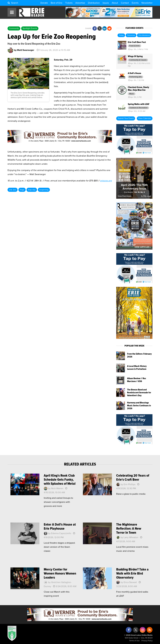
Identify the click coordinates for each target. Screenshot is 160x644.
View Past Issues (125, 196)
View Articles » (143, 247)
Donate (44, 3)
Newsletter (147, 3)
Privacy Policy (147, 641)
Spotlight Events (30, 28)
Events (135, 3)
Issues (106, 3)
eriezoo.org (106, 181)
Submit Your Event (126, 118)
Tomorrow (131, 35)
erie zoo (13, 190)
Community (14, 28)
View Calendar (145, 118)
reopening (44, 190)
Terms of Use (134, 641)
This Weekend (144, 35)
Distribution (94, 3)
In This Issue (146, 196)
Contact (125, 3)
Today (121, 35)
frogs (22, 190)
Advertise (80, 3)
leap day (32, 190)
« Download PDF (127, 245)
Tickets (69, 3)
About (115, 3)
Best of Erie (57, 3)
